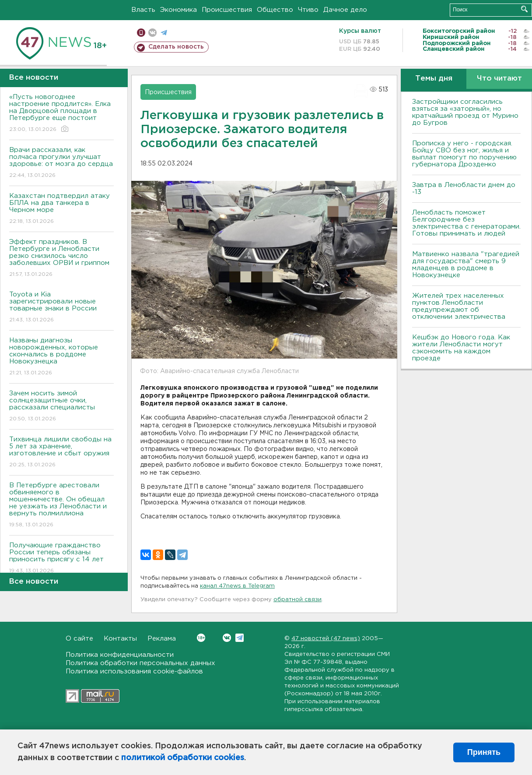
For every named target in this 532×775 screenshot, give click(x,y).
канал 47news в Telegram (237, 586)
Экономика (178, 10)
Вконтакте (201, 638)
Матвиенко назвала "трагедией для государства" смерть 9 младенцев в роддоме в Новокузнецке (466, 265)
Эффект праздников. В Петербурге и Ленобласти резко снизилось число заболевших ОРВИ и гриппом (61, 259)
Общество (275, 10)
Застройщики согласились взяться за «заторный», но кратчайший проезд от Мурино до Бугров (465, 112)
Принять (484, 752)
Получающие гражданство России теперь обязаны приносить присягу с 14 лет (61, 558)
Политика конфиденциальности (120, 655)
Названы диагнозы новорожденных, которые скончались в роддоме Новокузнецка (61, 357)
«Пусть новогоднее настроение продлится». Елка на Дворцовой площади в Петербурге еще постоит (61, 114)
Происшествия (227, 10)
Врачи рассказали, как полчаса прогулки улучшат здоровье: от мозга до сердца (61, 163)
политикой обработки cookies (183, 758)
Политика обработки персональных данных (140, 663)
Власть (143, 10)
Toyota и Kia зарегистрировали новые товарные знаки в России (61, 308)
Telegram (240, 638)
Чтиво (308, 10)
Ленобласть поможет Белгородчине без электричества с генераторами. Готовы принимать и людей (466, 223)
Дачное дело (345, 10)
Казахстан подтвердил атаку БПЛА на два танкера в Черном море (61, 209)
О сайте (79, 639)
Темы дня (434, 79)
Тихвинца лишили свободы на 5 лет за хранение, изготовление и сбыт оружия (61, 453)
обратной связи (297, 600)
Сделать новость (176, 47)
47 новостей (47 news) (326, 639)
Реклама (162, 639)
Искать (524, 9)
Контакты (120, 639)
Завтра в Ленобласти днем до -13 (464, 188)
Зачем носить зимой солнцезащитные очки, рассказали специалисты (61, 407)
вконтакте (152, 33)
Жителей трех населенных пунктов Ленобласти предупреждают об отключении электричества (459, 306)
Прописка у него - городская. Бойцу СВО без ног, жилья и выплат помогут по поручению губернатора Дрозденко (464, 154)
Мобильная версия (141, 33)
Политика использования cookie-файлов (134, 671)
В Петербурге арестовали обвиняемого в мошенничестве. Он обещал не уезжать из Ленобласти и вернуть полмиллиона (61, 506)
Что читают (499, 79)
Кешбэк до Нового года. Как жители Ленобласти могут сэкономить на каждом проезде (461, 348)
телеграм (164, 33)
